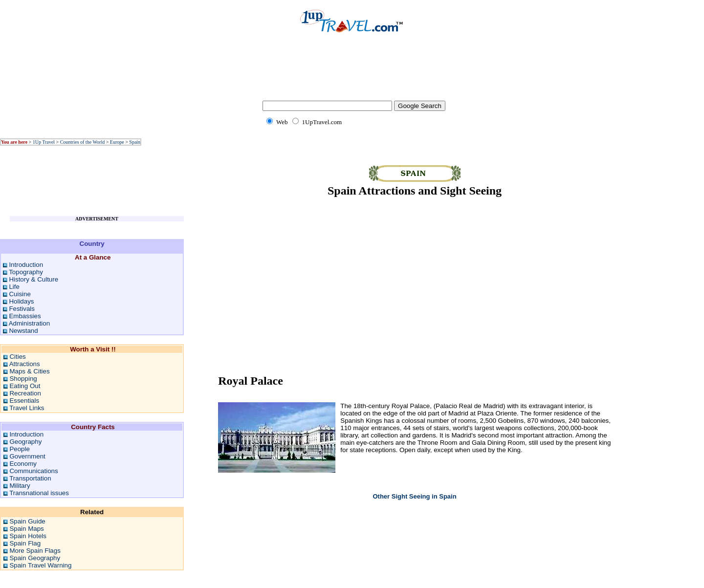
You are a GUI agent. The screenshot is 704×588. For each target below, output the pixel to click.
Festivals (22, 309)
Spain (135, 142)
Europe (117, 142)
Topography (26, 272)
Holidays (21, 301)
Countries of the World (83, 142)
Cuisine (20, 294)
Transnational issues (39, 493)
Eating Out (25, 386)
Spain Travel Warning (40, 565)
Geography (25, 442)
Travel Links (27, 408)
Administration (29, 323)
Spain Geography (35, 558)
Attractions (25, 364)
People (20, 449)
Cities (17, 357)
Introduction (26, 265)
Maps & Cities (29, 371)
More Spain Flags (35, 551)
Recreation (25, 393)
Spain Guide (27, 521)
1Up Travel (44, 142)
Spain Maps (26, 529)
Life (14, 287)
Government (27, 456)
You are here (14, 142)
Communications (33, 471)
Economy (23, 464)
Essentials (24, 401)
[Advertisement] (352, 73)
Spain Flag (25, 543)
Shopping (23, 379)
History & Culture (33, 279)
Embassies (25, 316)
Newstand (23, 331)
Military (20, 486)
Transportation (30, 478)
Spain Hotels (28, 536)
